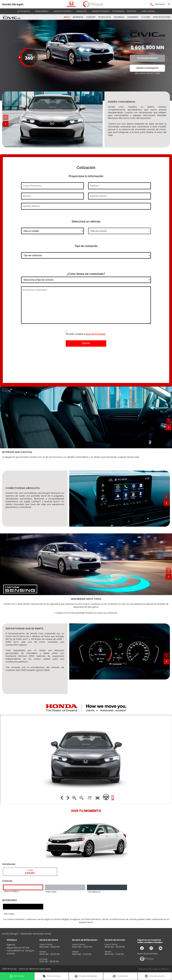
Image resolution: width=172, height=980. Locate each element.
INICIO (67, 17)
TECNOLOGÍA (105, 17)
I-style (30, 872)
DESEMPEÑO (133, 17)
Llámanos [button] (158, 4)
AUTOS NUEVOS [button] (24, 11)
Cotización (120, 976)
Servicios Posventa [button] (62, 11)
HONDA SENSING (148, 11)
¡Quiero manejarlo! (147, 68)
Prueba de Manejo (86, 976)
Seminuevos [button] (82, 11)
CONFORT (91, 17)
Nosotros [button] (132, 11)
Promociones (52, 976)
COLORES (146, 17)
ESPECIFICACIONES (162, 17)
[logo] (71, 4)
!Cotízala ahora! (147, 58)
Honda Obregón (13, 4)
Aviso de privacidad (147, 954)
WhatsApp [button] (17, 976)
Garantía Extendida (101, 11)
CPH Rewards (118, 11)
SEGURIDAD (119, 17)
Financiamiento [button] (42, 11)
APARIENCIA (78, 17)
